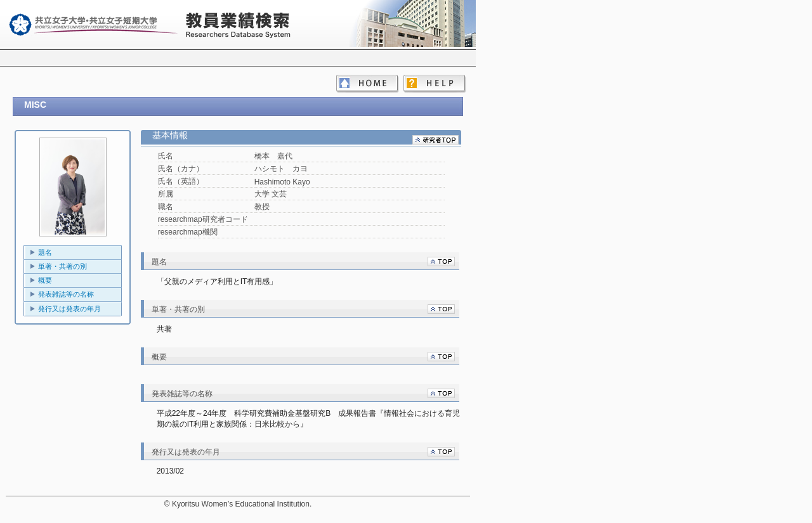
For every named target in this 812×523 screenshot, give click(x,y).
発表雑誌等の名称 (66, 294)
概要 (45, 280)
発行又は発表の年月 (69, 309)
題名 (45, 252)
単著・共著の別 (62, 266)
